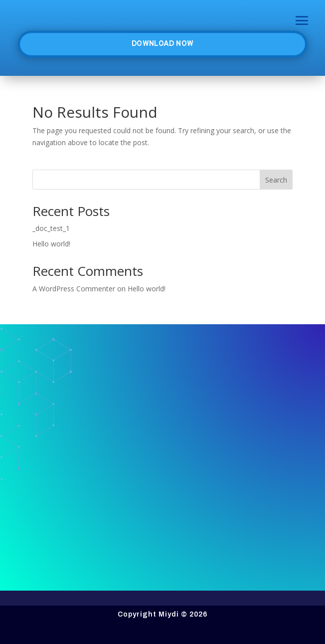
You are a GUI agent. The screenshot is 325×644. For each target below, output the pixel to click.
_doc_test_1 (51, 228)
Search (276, 180)
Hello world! (51, 244)
